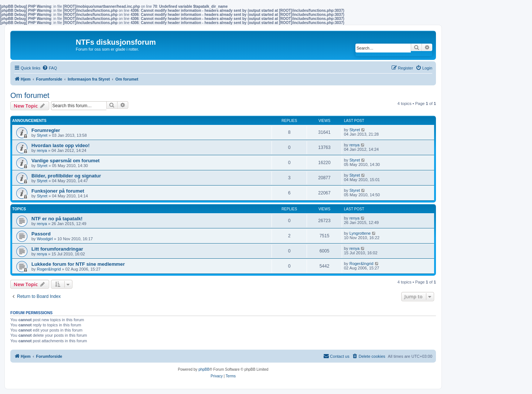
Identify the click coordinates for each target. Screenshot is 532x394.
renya (42, 150)
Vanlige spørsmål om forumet (66, 161)
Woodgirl (45, 239)
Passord (41, 234)
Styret (42, 135)
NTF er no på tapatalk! (57, 219)
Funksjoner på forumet (58, 191)
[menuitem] (50, 68)
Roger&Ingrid (49, 269)
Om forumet (30, 95)
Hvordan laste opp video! (61, 145)
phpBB (204, 369)
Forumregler (46, 130)
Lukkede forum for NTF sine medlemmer (78, 264)
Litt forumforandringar (57, 249)
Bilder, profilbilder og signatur (66, 176)
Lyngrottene (360, 233)
